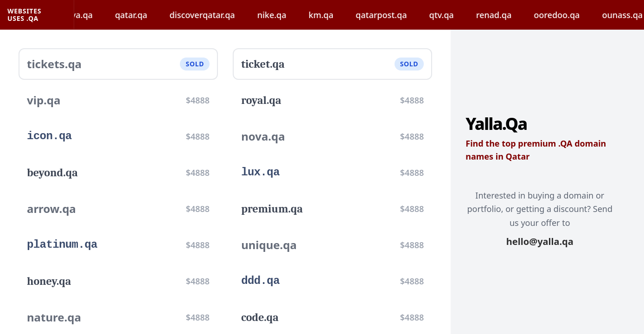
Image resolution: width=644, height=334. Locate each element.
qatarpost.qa (392, 15)
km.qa (331, 15)
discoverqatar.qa (213, 15)
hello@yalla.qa (540, 241)
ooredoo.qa (567, 15)
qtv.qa (452, 15)
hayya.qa (86, 15)
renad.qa (505, 15)
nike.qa (283, 15)
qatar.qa (142, 15)
